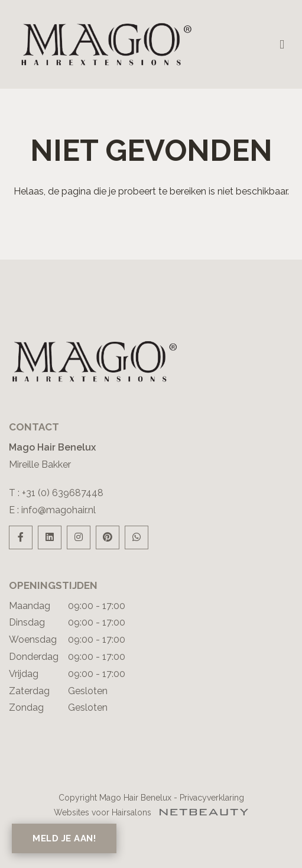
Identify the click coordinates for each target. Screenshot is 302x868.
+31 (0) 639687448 (63, 493)
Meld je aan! (64, 838)
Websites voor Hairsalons (151, 812)
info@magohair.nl (59, 510)
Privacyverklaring (212, 798)
